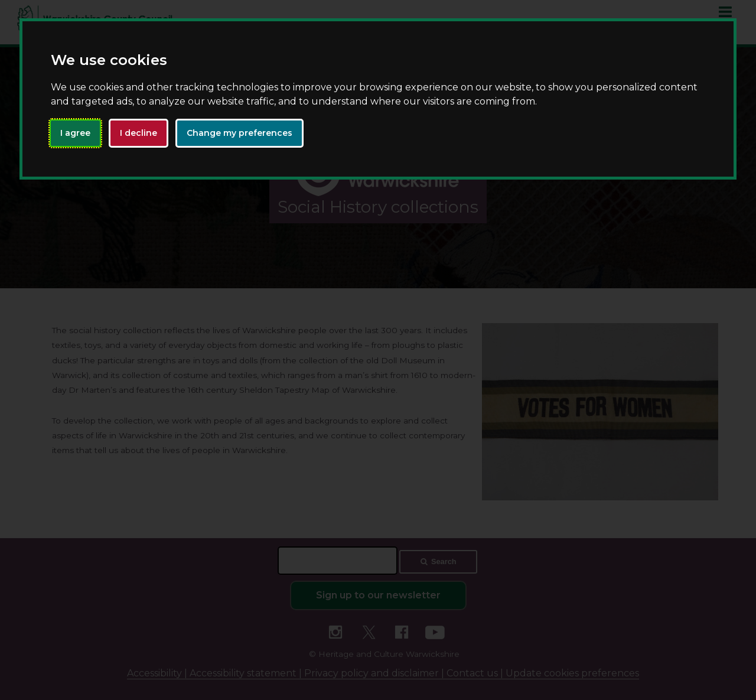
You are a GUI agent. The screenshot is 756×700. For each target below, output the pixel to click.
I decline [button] (139, 133)
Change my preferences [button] (239, 133)
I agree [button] (75, 133)
